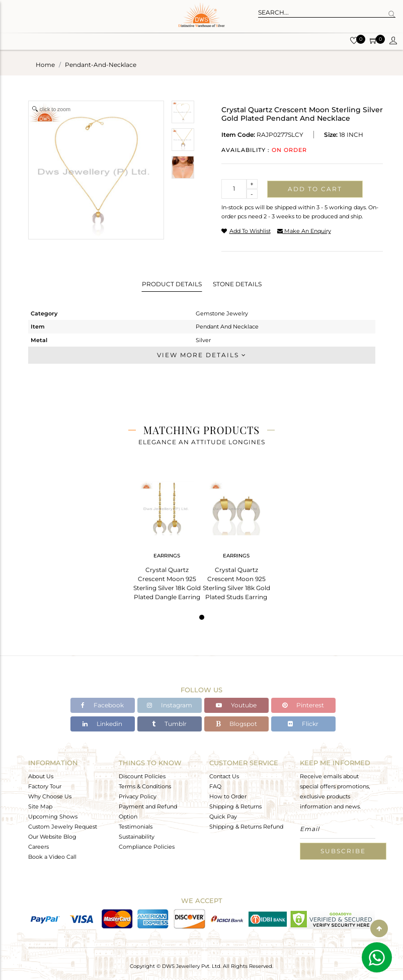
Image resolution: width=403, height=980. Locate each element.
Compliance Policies (147, 847)
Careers (38, 847)
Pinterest (303, 705)
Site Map (40, 806)
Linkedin (102, 724)
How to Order (228, 796)
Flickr (303, 724)
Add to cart (315, 189)
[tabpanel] (167, 538)
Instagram (170, 705)
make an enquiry (304, 231)
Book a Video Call (52, 857)
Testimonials (136, 827)
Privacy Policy (138, 796)
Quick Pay (223, 816)
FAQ (215, 786)
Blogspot (236, 724)
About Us (41, 776)
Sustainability (137, 837)
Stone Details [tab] (237, 284)
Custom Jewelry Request (63, 827)
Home (45, 65)
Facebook (102, 705)
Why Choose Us (50, 796)
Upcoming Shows (53, 816)
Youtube (236, 705)
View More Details (202, 355)
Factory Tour (45, 786)
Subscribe (343, 851)
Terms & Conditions (145, 786)
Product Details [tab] (172, 284)
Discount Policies (142, 776)
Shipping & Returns (235, 806)
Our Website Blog (52, 837)
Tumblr (169, 724)
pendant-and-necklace (101, 65)
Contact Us (224, 776)
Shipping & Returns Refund (246, 827)
